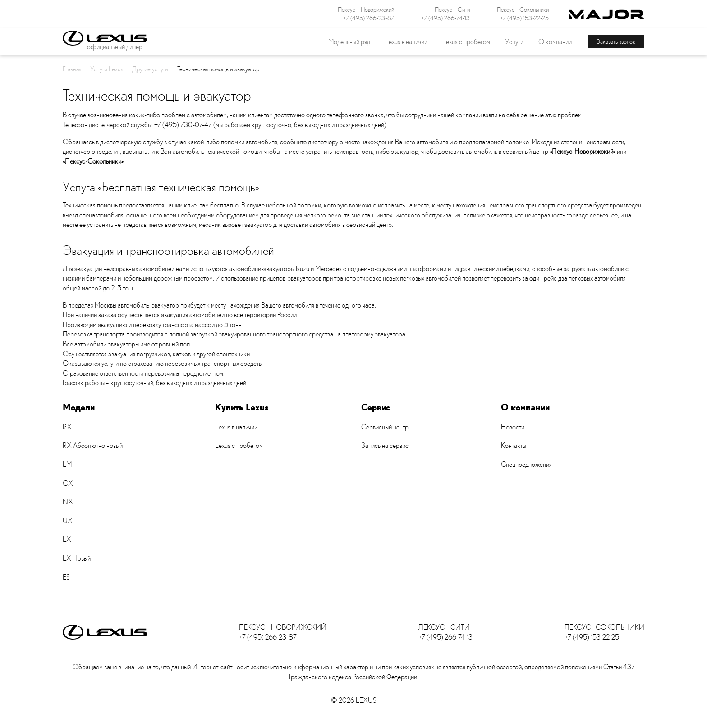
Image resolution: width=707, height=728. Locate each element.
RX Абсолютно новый (93, 445)
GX (68, 483)
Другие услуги (150, 69)
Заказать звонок (616, 41)
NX (68, 502)
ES (66, 577)
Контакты (514, 445)
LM (67, 464)
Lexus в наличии (236, 427)
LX (67, 539)
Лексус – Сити (452, 9)
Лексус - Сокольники (523, 9)
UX (68, 521)
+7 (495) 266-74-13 (445, 18)
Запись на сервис (385, 445)
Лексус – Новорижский (366, 9)
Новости (513, 427)
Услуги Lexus (107, 69)
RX (67, 427)
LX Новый (77, 558)
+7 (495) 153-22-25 (524, 18)
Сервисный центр (385, 427)
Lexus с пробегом (466, 41)
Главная (72, 69)
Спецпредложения (526, 464)
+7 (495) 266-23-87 (369, 18)
